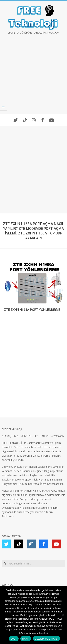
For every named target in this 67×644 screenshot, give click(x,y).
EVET (14, 639)
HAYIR (26, 639)
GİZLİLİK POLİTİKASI (46, 639)
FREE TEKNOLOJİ (12, 429)
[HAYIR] (63, 615)
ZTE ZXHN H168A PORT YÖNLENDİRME (32, 310)
